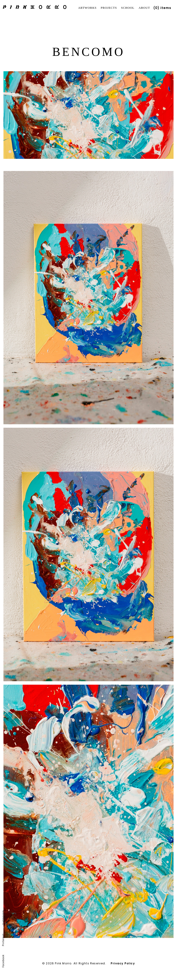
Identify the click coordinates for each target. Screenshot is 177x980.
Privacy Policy (123, 963)
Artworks (87, 8)
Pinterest (3, 940)
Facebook (3, 961)
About (144, 8)
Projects (109, 8)
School (128, 8)
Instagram (3, 918)
